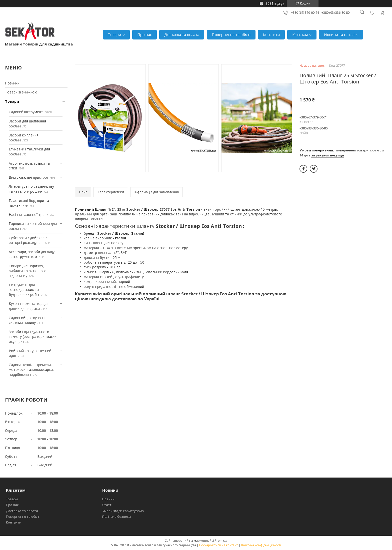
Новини (108, 499)
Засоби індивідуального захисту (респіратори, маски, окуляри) (33, 337)
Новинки (12, 83)
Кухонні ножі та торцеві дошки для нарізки (29, 306)
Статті (107, 505)
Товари (114, 34)
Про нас (144, 34)
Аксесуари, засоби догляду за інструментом (32, 254)
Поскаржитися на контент (218, 545)
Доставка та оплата (182, 34)
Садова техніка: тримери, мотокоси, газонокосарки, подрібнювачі (31, 370)
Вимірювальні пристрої (28, 177)
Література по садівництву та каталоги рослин (31, 189)
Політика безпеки (116, 517)
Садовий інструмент (26, 112)
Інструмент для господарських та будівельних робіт (24, 290)
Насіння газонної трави (29, 215)
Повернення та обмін (231, 34)
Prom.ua (221, 541)
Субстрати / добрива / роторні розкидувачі (28, 240)
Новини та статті (339, 34)
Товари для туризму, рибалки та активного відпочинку (28, 271)
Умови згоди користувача (123, 511)
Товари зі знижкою (21, 92)
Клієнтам (300, 34)
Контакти (271, 34)
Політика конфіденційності (261, 545)
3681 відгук (275, 3)
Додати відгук (372, 13)
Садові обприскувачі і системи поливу (27, 320)
